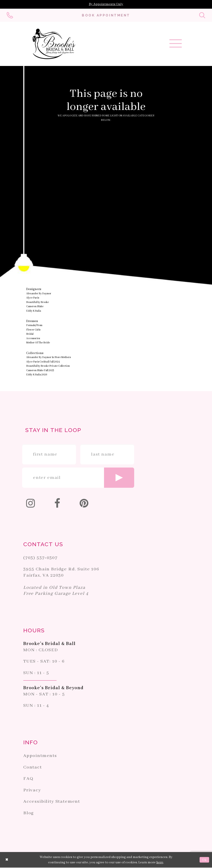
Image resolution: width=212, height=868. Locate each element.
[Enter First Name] (49, 455)
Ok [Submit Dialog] (204, 860)
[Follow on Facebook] (58, 505)
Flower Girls (33, 330)
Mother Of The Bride (38, 343)
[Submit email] (119, 478)
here (160, 863)
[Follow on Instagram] (31, 505)
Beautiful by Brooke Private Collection (48, 366)
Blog (29, 813)
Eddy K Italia (34, 311)
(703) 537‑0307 (40, 558)
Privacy (32, 790)
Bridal (30, 334)
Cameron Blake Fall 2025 (40, 371)
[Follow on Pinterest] (84, 505)
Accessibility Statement (52, 802)
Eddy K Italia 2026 (37, 375)
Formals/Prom (34, 326)
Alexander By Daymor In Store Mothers (48, 358)
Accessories (33, 339)
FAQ (28, 779)
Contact (33, 767)
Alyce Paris (33, 298)
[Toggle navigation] (176, 45)
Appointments (40, 756)
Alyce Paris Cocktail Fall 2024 (43, 362)
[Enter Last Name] (107, 455)
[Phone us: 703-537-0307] (10, 15)
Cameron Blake (35, 307)
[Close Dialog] (7, 860)
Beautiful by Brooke (37, 303)
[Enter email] (78, 478)
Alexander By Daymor (39, 294)
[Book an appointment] (106, 15)
